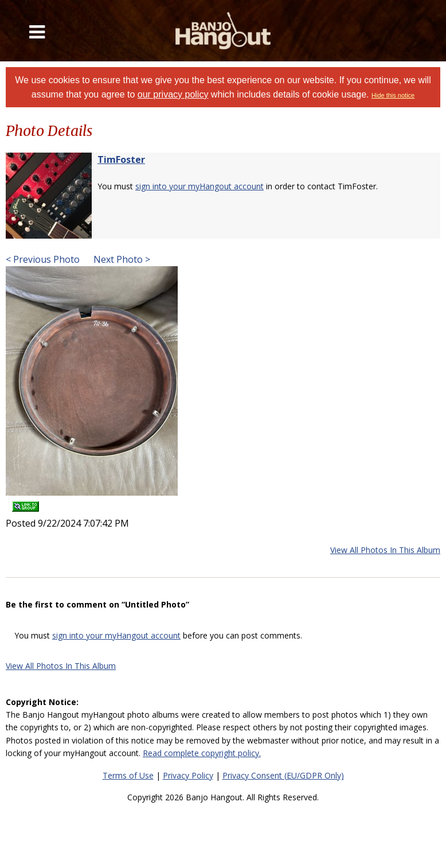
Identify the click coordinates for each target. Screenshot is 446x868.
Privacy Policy (188, 775)
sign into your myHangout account (199, 186)
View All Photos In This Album (385, 550)
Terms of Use (128, 775)
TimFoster (121, 159)
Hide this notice (393, 95)
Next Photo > (121, 259)
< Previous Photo (43, 259)
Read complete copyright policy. (202, 753)
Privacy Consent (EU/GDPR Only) (283, 775)
